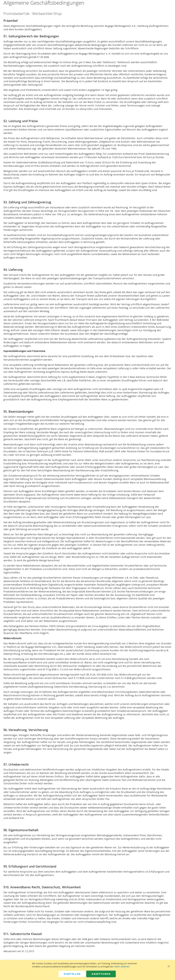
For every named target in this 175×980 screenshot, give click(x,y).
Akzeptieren (101, 974)
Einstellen (72, 974)
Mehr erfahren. (122, 967)
